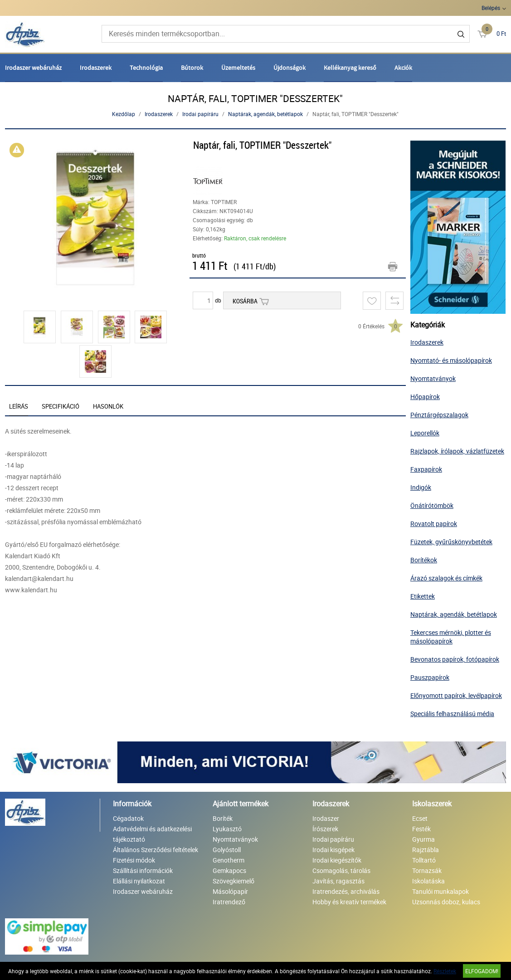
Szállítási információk (143, 870)
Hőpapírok (425, 397)
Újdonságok (290, 68)
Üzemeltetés (238, 68)
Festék (421, 829)
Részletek (445, 971)
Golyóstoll (227, 850)
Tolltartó (424, 860)
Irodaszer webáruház (33, 68)
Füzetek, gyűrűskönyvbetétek (451, 542)
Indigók (421, 487)
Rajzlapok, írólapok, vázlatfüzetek (457, 451)
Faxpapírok (426, 469)
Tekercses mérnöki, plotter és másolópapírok (451, 637)
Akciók (403, 68)
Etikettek (423, 596)
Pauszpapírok (430, 677)
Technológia (146, 68)
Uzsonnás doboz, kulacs (446, 902)
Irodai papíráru (200, 114)
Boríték (223, 818)
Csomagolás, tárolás (341, 870)
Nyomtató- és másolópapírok (451, 360)
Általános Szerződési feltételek (156, 850)
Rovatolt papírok (434, 524)
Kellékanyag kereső (350, 68)
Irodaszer (326, 818)
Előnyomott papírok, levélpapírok (456, 695)
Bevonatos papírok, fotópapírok (455, 659)
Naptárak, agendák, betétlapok (265, 114)
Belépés (491, 8)
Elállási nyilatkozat (139, 881)
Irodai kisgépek (333, 850)
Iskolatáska (428, 881)
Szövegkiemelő (234, 881)
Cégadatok (128, 818)
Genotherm (229, 860)
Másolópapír (230, 891)
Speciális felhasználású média (452, 714)
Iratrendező (229, 902)
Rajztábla (426, 850)
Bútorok (192, 68)
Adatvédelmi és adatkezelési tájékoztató (152, 834)
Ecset (420, 818)
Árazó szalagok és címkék (446, 578)
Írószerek (325, 829)
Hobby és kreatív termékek (349, 902)
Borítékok (424, 560)
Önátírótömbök (432, 505)
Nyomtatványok (433, 378)
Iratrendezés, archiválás (346, 891)
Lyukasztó (227, 829)
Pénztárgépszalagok (439, 415)
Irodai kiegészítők (337, 860)
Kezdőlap (124, 114)
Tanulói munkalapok (440, 891)
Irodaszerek (96, 68)
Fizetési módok (134, 860)
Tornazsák (427, 870)
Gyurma (423, 839)
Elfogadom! (482, 971)
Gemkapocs (229, 870)
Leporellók (425, 433)
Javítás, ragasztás (338, 881)
